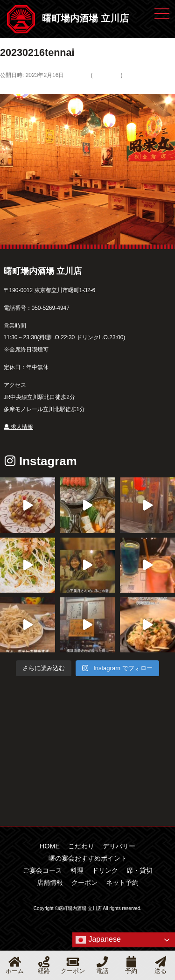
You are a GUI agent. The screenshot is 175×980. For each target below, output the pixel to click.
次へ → (34, 87)
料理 (77, 870)
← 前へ (11, 87)
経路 (44, 965)
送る (161, 965)
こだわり (81, 846)
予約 (131, 965)
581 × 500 (77, 75)
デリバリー (106, 75)
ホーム (15, 965)
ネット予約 (122, 882)
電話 (102, 965)
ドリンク (105, 870)
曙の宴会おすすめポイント (88, 858)
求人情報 (18, 427)
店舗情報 (50, 882)
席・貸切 (140, 870)
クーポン (84, 882)
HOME (50, 846)
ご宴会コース (42, 870)
